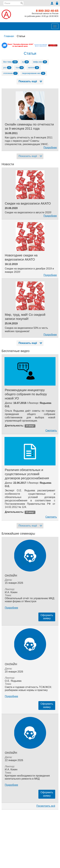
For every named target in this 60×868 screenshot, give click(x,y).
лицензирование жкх (34, 73)
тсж (20, 68)
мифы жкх (40, 62)
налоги (34, 68)
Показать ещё (31, 81)
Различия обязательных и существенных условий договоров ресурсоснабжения (27, 474)
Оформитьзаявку (47, 617)
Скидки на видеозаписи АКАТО (28, 203)
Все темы (11, 62)
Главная (9, 36)
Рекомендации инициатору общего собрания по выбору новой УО (26, 394)
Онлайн (11, 576)
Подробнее (50, 148)
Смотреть (51, 431)
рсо (7, 68)
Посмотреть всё (46, 806)
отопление (10, 73)
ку (25, 62)
